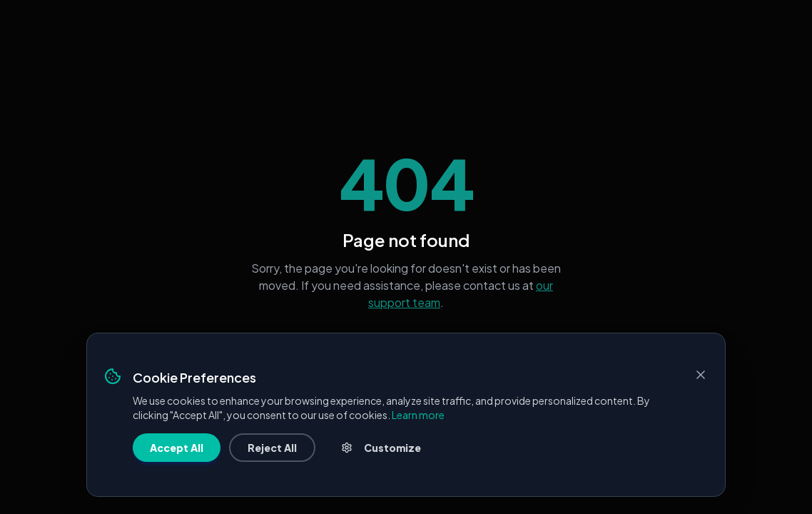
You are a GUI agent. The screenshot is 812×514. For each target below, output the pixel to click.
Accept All (177, 448)
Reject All (272, 448)
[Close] (701, 375)
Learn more (418, 415)
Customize (381, 448)
